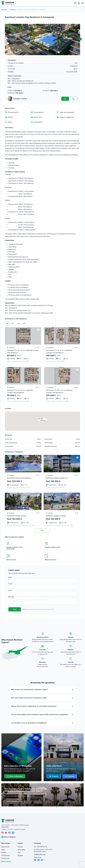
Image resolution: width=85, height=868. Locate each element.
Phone (10, 590)
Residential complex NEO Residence (19, 478)
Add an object (6, 861)
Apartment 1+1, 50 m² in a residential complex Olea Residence (23, 352)
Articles (20, 847)
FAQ (19, 853)
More (28, 361)
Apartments (5, 847)
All (7, 323)
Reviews (20, 856)
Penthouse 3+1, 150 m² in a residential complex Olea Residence (59, 391)
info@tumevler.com (40, 854)
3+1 (24, 323)
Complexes (12, 10)
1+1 (13, 323)
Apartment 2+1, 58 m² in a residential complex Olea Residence (20, 391)
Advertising (21, 850)
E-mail (10, 584)
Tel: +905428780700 (41, 847)
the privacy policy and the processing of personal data (41, 609)
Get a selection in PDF (14, 801)
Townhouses (6, 856)
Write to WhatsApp (15, 776)
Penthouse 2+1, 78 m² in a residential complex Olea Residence (59, 352)
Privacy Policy (5, 827)
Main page (4, 10)
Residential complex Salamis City (57, 478)
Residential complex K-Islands (56, 516)
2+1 (18, 323)
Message (11, 597)
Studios (4, 853)
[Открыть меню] (83, 3)
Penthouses (5, 858)
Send (15, 609)
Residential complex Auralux (17, 516)
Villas (3, 850)
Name (10, 577)
